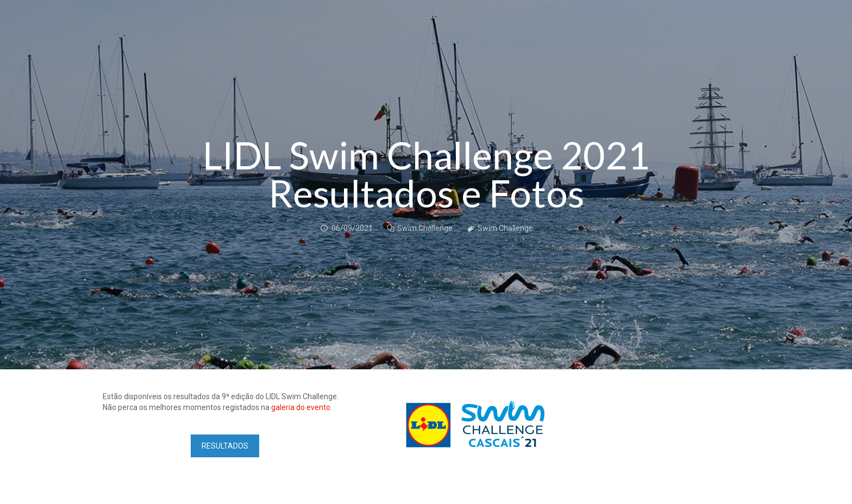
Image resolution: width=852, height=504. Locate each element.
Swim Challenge (425, 228)
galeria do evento (301, 407)
